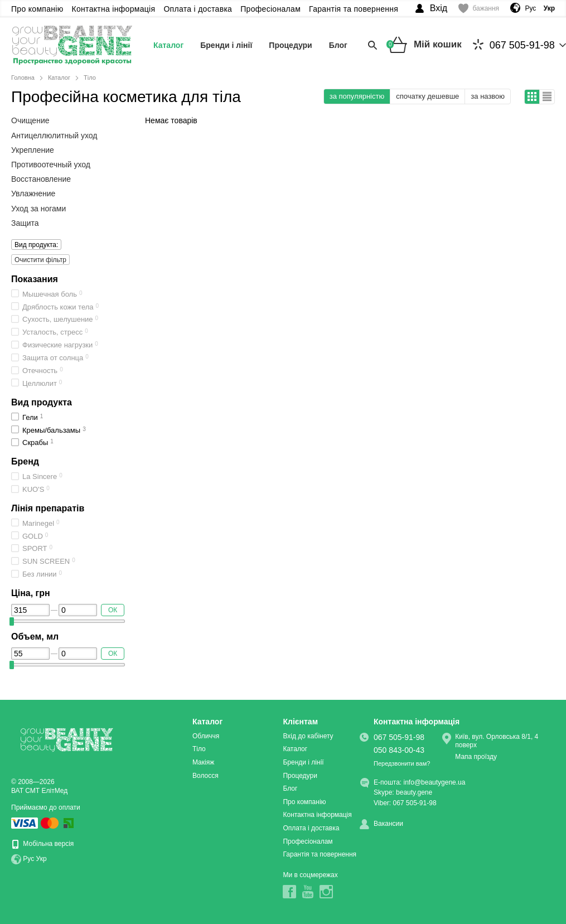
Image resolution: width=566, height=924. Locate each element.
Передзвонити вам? (402, 763)
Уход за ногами (38, 209)
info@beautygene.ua (435, 782)
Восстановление (41, 179)
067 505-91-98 (514, 45)
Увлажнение (33, 193)
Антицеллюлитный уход (54, 136)
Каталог (168, 45)
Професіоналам (270, 9)
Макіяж (203, 762)
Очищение (30, 120)
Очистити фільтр (40, 260)
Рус (530, 8)
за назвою (488, 96)
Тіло (199, 749)
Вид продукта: (35, 245)
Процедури (290, 45)
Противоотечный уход (51, 165)
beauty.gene (414, 792)
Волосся (205, 776)
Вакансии (388, 824)
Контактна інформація (114, 9)
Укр (42, 859)
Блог (338, 45)
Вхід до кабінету (308, 736)
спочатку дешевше (427, 96)
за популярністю (357, 96)
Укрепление (33, 150)
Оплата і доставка (198, 9)
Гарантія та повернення (354, 9)
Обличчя (206, 736)
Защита (25, 223)
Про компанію (37, 9)
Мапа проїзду (476, 757)
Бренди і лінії (226, 45)
